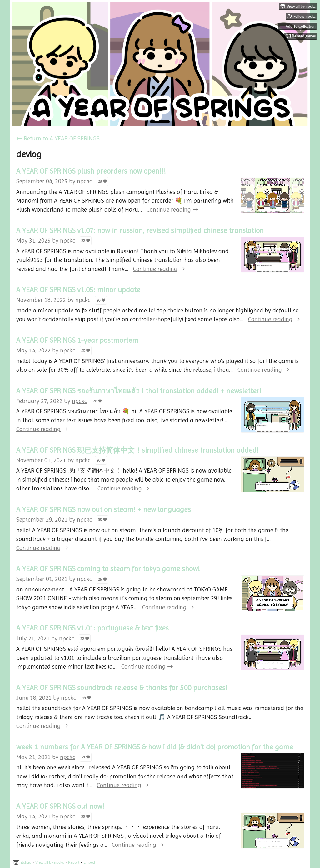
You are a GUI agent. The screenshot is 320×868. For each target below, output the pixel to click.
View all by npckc (50, 862)
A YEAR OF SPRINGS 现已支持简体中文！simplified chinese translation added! (137, 450)
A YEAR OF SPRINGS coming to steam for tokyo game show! (108, 569)
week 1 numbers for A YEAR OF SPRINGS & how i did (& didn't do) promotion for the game (155, 747)
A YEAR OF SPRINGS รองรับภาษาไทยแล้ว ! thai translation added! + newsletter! (139, 391)
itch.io (26, 862)
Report (74, 862)
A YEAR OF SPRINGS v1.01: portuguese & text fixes (92, 628)
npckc (84, 181)
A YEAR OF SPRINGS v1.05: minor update (78, 290)
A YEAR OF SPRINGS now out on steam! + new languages (104, 509)
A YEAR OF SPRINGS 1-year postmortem (77, 340)
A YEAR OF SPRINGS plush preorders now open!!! (91, 171)
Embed (89, 862)
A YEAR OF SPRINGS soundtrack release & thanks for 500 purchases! (122, 688)
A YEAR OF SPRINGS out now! (60, 806)
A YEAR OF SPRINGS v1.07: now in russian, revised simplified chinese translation (140, 230)
